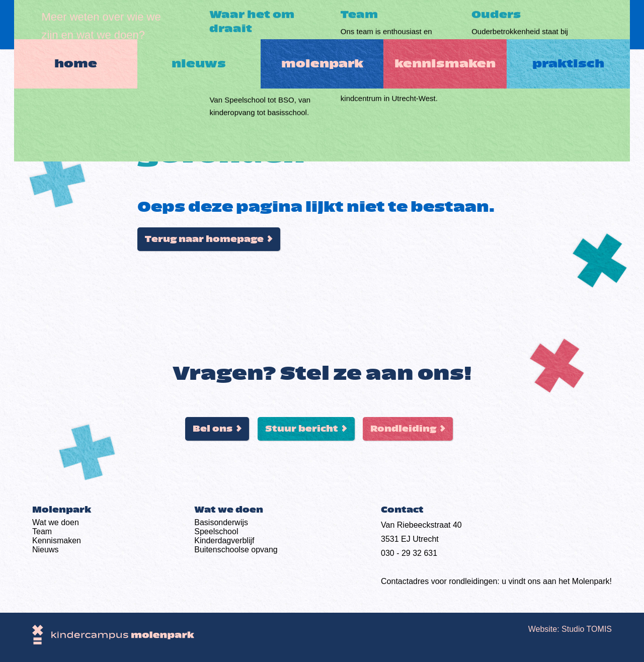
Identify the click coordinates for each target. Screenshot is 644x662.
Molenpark (322, 25)
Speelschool (216, 531)
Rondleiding (403, 429)
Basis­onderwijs (221, 522)
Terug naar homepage (204, 239)
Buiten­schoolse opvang (236, 550)
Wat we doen (56, 522)
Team (42, 531)
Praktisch (580, 25)
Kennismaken (451, 25)
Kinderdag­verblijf (224, 541)
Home (65, 25)
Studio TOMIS (587, 629)
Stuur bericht (302, 429)
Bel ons (213, 429)
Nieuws (193, 25)
